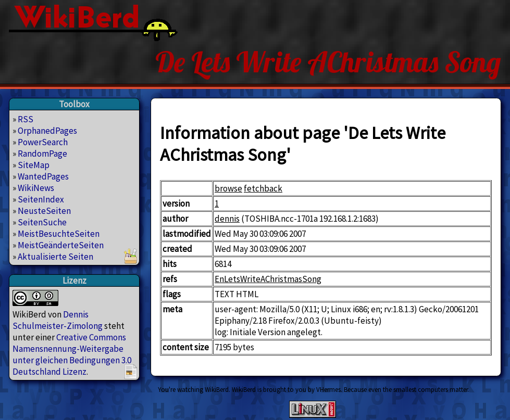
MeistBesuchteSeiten (59, 234)
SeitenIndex (41, 199)
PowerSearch (43, 142)
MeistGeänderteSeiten (61, 245)
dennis (227, 219)
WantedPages (43, 176)
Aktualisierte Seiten (55, 257)
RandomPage (42, 154)
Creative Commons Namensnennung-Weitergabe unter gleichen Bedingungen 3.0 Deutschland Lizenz (72, 354)
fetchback (263, 188)
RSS (26, 119)
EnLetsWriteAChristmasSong (268, 279)
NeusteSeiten (44, 211)
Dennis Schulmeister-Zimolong (58, 320)
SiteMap (34, 165)
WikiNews (36, 188)
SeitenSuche (42, 222)
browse (228, 188)
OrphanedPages (47, 131)
